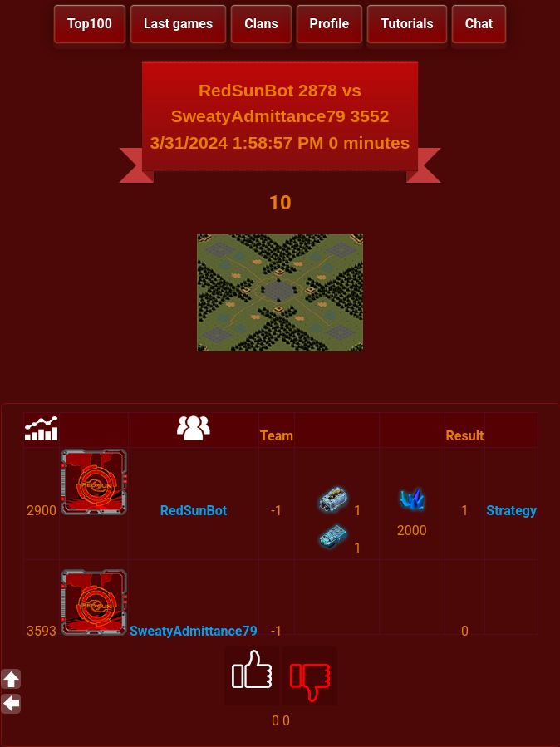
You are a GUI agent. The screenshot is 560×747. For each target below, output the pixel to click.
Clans (261, 24)
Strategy (511, 511)
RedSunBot (194, 511)
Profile (330, 24)
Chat (479, 24)
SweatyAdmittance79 (194, 631)
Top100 (90, 24)
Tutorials (407, 24)
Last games (178, 24)
